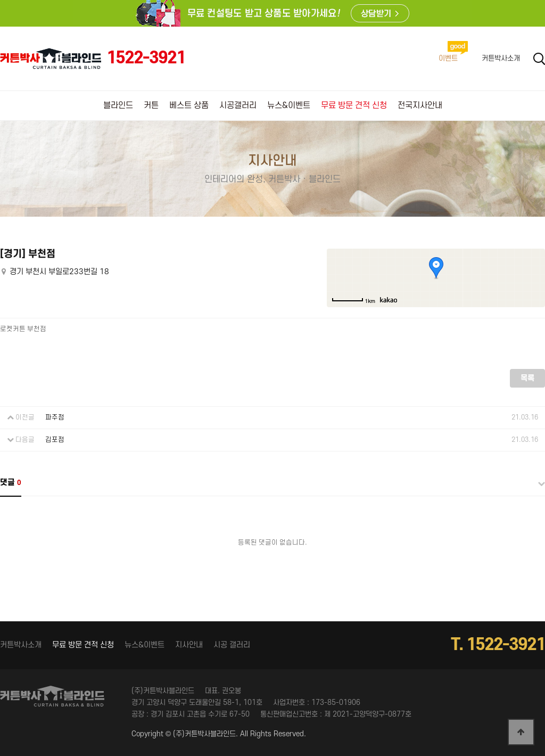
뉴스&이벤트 (289, 105)
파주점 (55, 417)
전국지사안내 (420, 105)
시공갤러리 (238, 105)
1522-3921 (146, 58)
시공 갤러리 (232, 645)
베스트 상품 (189, 105)
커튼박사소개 (501, 58)
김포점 (55, 440)
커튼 (151, 105)
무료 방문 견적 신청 (354, 105)
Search (539, 59)
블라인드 (118, 105)
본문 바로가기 (0, 0)
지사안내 (189, 645)
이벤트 (448, 58)
